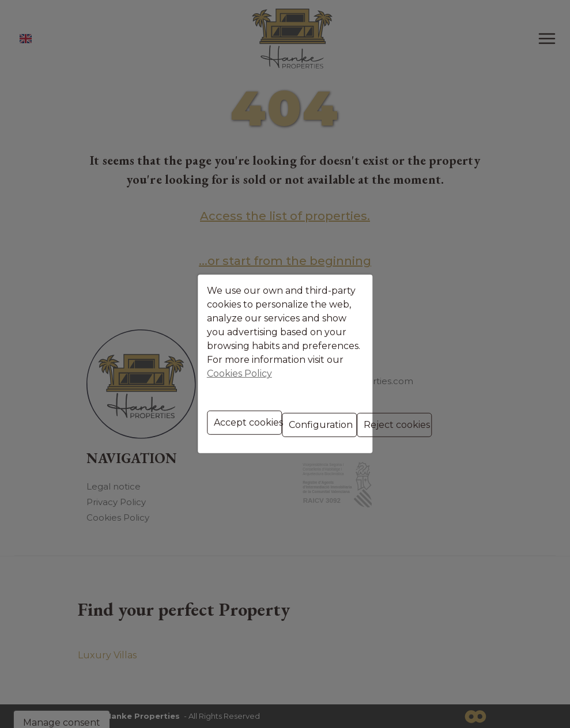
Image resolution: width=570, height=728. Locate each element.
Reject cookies (380, 405)
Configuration (287, 405)
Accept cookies (192, 405)
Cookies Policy (277, 359)
